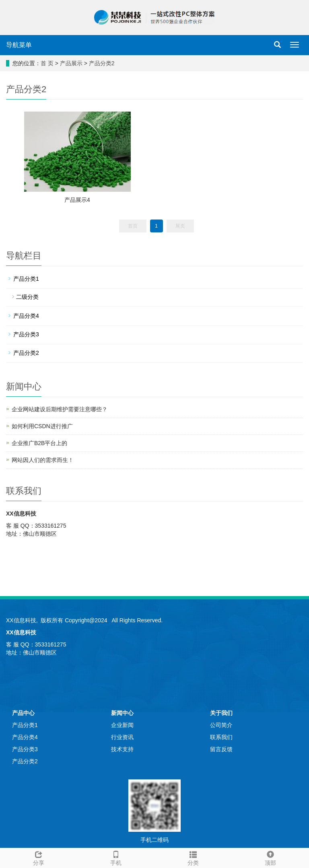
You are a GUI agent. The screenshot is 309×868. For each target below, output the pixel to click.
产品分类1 (26, 279)
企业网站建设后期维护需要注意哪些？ (60, 409)
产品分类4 (26, 316)
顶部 (270, 857)
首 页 (47, 63)
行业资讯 (122, 737)
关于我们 (221, 713)
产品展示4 (77, 200)
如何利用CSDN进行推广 (42, 426)
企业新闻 (122, 725)
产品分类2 (102, 63)
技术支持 (122, 749)
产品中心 (23, 713)
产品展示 (71, 63)
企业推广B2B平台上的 (39, 443)
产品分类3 (26, 334)
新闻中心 (122, 713)
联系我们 (221, 737)
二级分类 (27, 297)
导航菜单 (19, 45)
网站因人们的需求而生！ (43, 460)
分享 (39, 857)
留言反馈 (221, 749)
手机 (116, 857)
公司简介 (221, 725)
